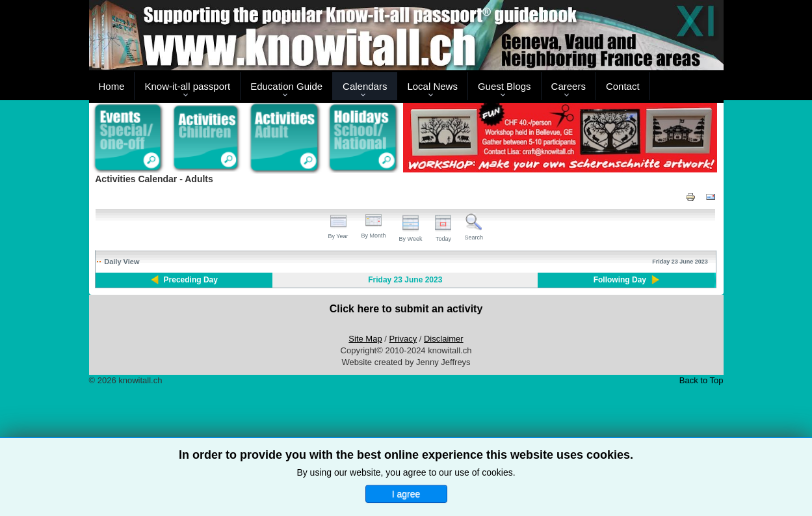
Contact (623, 86)
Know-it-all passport (187, 86)
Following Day (620, 280)
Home (111, 86)
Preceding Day (191, 280)
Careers (569, 86)
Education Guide (286, 86)
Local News (432, 86)
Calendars (365, 86)
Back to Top (701, 380)
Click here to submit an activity (406, 309)
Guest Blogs (504, 86)
